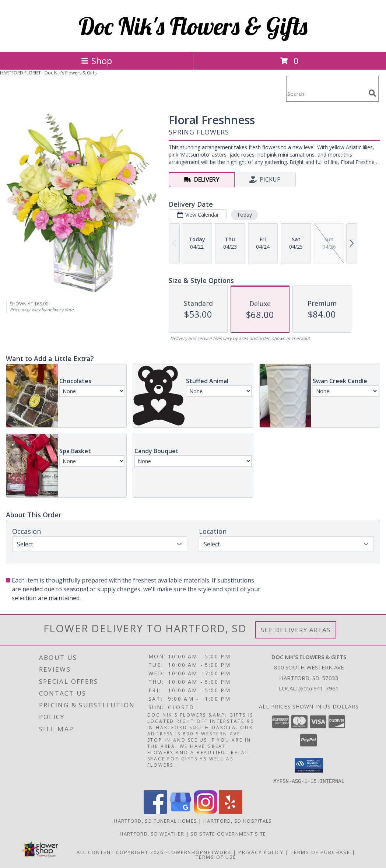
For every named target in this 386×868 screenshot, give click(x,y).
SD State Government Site (228, 833)
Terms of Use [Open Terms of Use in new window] (216, 857)
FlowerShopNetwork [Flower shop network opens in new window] (198, 852)
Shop (96, 61)
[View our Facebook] (155, 811)
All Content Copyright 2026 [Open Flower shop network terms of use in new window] (120, 852)
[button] (309, 765)
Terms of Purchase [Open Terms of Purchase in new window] (320, 852)
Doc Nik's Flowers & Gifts (193, 26)
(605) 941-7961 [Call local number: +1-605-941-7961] (319, 688)
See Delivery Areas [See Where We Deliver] (296, 630)
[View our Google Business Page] (180, 811)
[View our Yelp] (231, 811)
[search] (372, 93)
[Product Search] (326, 93)
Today (244, 215)
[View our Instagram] (206, 811)
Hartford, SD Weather (152, 833)
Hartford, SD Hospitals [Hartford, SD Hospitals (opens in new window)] (238, 820)
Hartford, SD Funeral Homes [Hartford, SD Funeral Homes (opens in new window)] (155, 820)
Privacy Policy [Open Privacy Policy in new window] (261, 852)
